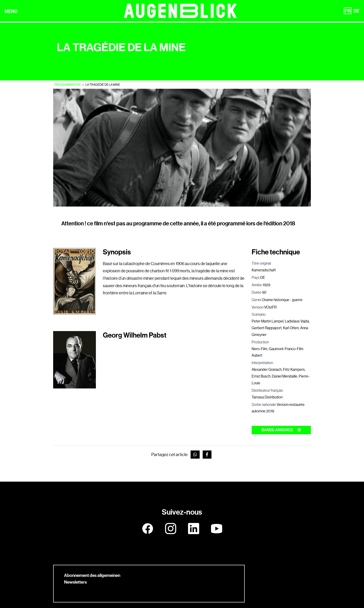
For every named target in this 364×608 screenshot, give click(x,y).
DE (356, 11)
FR (348, 11)
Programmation (67, 85)
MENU (11, 11)
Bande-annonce (281, 430)
